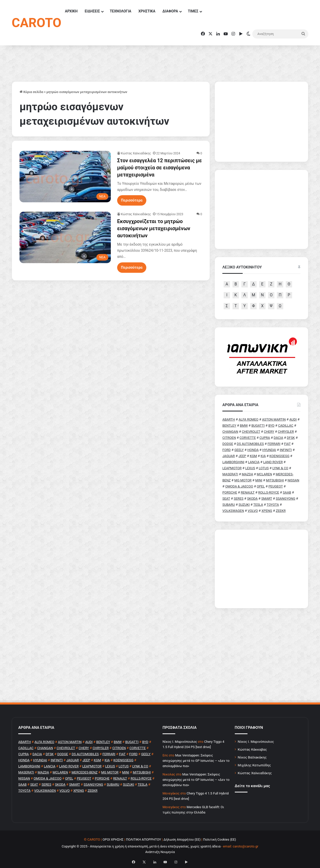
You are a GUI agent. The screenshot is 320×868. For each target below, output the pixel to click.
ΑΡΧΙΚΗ (71, 11)
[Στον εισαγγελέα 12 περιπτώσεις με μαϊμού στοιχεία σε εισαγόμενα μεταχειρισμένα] (65, 177)
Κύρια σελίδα (31, 92)
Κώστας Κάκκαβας (252, 749)
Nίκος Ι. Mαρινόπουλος (180, 742)
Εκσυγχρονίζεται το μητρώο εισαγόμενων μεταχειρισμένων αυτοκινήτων (154, 228)
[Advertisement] (261, 569)
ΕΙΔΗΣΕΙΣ (92, 11)
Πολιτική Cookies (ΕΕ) (220, 839)
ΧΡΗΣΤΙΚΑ (147, 11)
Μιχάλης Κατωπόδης (254, 765)
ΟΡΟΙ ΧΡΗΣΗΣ (113, 839)
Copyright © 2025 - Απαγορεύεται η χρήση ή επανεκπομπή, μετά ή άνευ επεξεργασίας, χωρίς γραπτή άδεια (141, 846)
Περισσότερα (132, 200)
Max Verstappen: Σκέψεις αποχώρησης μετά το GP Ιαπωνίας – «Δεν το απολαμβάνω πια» (196, 761)
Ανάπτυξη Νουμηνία (160, 852)
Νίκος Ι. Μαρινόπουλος (256, 742)
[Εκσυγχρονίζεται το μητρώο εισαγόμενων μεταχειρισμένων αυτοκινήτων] (65, 237)
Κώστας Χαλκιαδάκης (136, 153)
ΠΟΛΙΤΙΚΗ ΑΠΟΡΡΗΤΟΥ (144, 839)
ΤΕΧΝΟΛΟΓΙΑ (121, 11)
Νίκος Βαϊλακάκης (252, 757)
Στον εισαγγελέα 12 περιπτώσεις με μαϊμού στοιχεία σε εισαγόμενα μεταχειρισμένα (159, 168)
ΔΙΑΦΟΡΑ (170, 11)
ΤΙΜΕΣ (193, 11)
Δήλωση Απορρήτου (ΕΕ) (182, 839)
